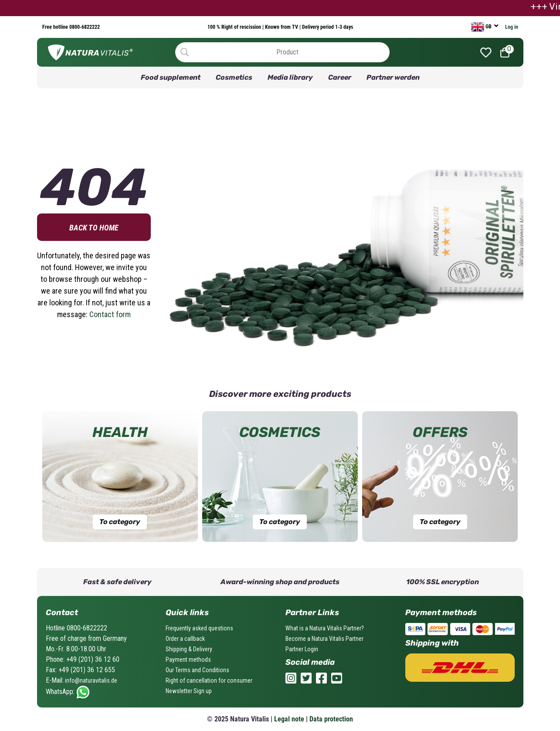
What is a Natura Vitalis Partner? (325, 628)
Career (340, 77)
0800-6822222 (84, 27)
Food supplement (171, 77)
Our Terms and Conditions (197, 670)
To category (120, 522)
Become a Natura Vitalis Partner (324, 639)
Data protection (331, 719)
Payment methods (188, 660)
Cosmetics (234, 77)
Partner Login (302, 649)
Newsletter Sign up (189, 691)
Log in (512, 27)
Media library (290, 77)
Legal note (289, 719)
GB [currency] (482, 27)
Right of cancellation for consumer (209, 680)
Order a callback (185, 639)
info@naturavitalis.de (90, 680)
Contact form (110, 314)
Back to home (94, 228)
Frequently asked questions (199, 628)
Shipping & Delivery (189, 649)
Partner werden (393, 77)
